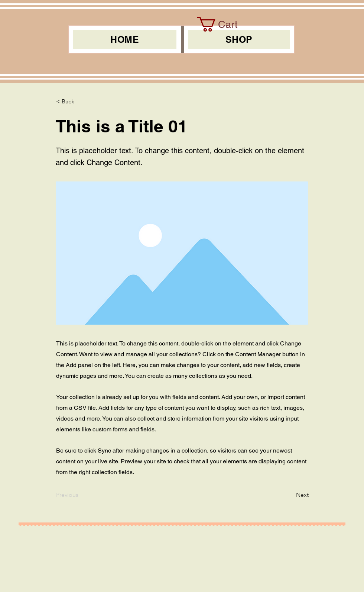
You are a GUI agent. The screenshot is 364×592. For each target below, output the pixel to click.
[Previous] (81, 495)
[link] (225, 24)
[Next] (290, 495)
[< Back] (81, 102)
